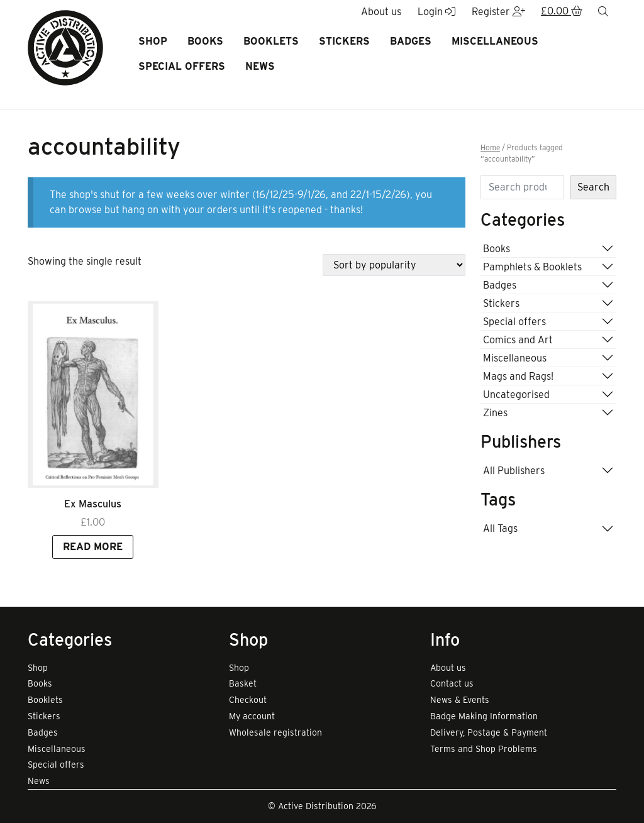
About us (448, 668)
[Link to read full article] (93, 395)
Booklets (271, 41)
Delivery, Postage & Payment (489, 732)
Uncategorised (516, 395)
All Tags (500, 528)
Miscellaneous (495, 41)
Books (205, 41)
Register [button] (498, 12)
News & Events (460, 700)
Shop (153, 41)
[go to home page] (65, 47)
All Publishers (514, 471)
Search (593, 187)
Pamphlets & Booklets (532, 267)
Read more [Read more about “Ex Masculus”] (93, 547)
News (260, 66)
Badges (411, 41)
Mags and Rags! (518, 376)
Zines (495, 413)
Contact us (452, 683)
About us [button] (381, 12)
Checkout (248, 700)
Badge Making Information (484, 716)
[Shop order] (394, 265)
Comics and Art (518, 340)
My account (252, 716)
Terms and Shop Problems (484, 749)
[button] (562, 12)
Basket (243, 683)
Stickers (344, 41)
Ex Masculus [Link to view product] (93, 504)
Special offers (182, 66)
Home (490, 148)
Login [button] (436, 12)
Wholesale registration (275, 732)
